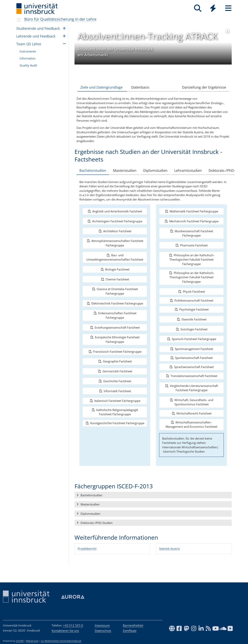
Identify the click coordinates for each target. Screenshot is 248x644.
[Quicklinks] (213, 8)
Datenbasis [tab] (140, 87)
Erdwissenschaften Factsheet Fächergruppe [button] (115, 323)
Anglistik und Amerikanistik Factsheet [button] (115, 219)
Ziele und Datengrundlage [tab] (101, 87)
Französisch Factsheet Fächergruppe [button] (115, 360)
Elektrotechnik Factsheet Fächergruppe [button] (115, 311)
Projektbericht (87, 557)
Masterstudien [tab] (128, 171)
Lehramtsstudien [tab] (190, 171)
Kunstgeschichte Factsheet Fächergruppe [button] (115, 431)
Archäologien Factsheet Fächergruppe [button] (115, 229)
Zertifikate (130, 631)
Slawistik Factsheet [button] (192, 327)
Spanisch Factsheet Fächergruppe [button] (192, 347)
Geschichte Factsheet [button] (115, 389)
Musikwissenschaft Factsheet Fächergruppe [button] (191, 241)
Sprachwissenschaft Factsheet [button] (191, 375)
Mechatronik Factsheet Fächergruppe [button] (191, 229)
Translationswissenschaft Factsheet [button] (192, 384)
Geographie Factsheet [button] (115, 369)
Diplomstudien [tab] (158, 171)
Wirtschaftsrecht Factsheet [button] (192, 421)
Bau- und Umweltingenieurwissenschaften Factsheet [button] (115, 265)
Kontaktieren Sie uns (65, 631)
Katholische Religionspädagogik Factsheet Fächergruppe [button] (115, 420)
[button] (153, 503)
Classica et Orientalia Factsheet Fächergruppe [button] (115, 299)
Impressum (102, 625)
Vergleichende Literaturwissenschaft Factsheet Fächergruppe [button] (191, 396)
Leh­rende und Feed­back (36, 36)
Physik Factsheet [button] (191, 299)
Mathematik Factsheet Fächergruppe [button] (191, 219)
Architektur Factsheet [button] (115, 239)
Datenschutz (103, 631)
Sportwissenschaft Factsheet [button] (191, 366)
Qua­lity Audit (28, 65)
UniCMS (20, 641)
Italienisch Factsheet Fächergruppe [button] (115, 409)
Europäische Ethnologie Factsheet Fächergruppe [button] (115, 348)
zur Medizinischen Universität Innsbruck (61, 641)
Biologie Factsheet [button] (115, 277)
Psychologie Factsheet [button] (192, 317)
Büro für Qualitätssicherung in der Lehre (60, 19)
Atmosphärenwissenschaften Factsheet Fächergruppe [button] (115, 251)
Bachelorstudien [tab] (97, 171)
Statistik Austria (169, 557)
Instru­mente (28, 51)
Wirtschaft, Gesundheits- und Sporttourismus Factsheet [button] (191, 410)
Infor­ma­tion (28, 58)
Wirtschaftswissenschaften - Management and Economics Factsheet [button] (191, 432)
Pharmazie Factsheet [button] (191, 253)
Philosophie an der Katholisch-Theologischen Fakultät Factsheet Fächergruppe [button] (192, 267)
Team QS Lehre (29, 44)
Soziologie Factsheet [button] (192, 337)
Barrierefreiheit (133, 625)
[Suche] (198, 8)
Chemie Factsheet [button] (115, 287)
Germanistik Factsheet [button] (115, 379)
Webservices (32, 641)
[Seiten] (228, 8)
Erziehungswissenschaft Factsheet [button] (115, 335)
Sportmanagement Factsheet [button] (192, 357)
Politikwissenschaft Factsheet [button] (191, 308)
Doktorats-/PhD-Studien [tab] (103, 179)
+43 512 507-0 (73, 625)
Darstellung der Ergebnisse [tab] (204, 87)
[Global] (213, 9)
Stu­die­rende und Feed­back (38, 28)
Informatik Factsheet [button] (115, 399)
